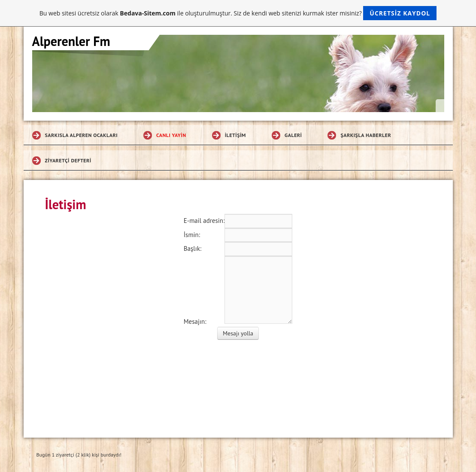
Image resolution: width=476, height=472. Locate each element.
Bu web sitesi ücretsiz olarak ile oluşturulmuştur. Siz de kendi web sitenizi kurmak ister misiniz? (238, 13)
